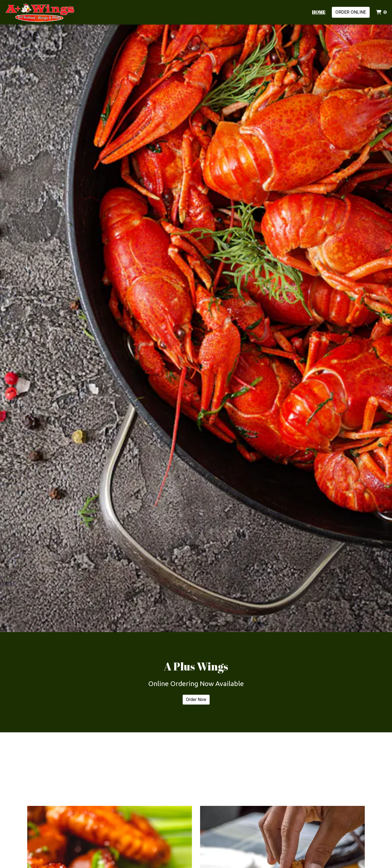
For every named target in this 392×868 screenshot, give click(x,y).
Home (319, 12)
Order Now (196, 699)
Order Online (351, 12)
